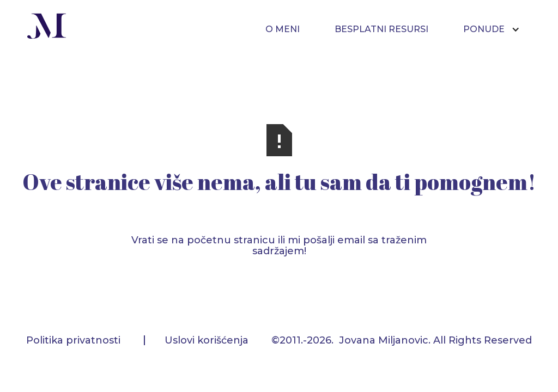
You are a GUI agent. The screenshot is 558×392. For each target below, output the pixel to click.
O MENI (283, 29)
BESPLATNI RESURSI (381, 29)
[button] (497, 29)
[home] (47, 27)
